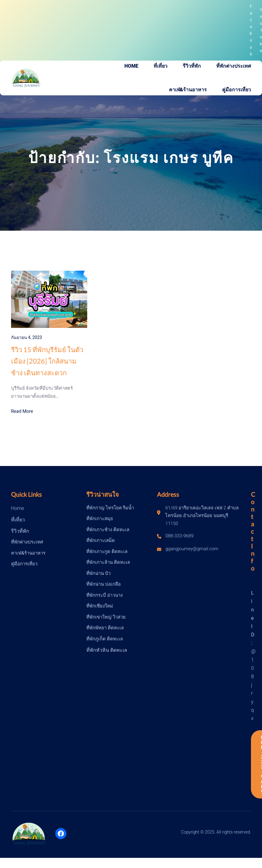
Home (18, 508)
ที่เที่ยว (18, 520)
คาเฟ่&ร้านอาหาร (28, 553)
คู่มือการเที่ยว (24, 564)
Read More (22, 411)
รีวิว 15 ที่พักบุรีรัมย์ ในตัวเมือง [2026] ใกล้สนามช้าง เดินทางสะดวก (47, 361)
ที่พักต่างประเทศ (27, 542)
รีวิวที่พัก (20, 531)
